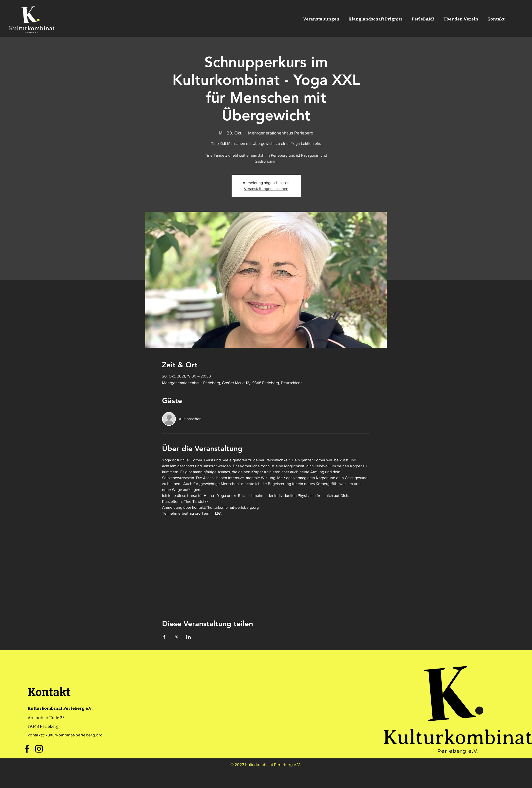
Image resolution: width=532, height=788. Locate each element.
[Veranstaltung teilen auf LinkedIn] (189, 637)
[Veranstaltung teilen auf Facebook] (164, 637)
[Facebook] (27, 749)
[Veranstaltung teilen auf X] (176, 637)
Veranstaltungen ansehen (266, 189)
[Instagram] (39, 749)
